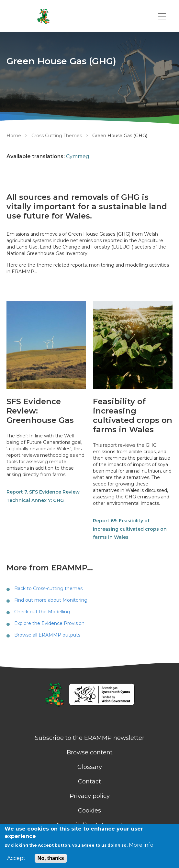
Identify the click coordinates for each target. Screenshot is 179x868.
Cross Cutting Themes (57, 136)
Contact (89, 781)
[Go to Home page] (43, 16)
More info (141, 845)
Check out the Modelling (42, 612)
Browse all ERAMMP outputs (47, 635)
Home (14, 136)
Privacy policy (90, 796)
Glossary (90, 767)
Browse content (90, 752)
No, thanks (51, 858)
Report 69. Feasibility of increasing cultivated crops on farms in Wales (130, 529)
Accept (16, 858)
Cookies (89, 811)
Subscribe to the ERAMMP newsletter (90, 738)
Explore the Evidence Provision (49, 623)
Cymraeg (78, 156)
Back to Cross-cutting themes (48, 588)
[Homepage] (89, 695)
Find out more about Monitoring (51, 600)
